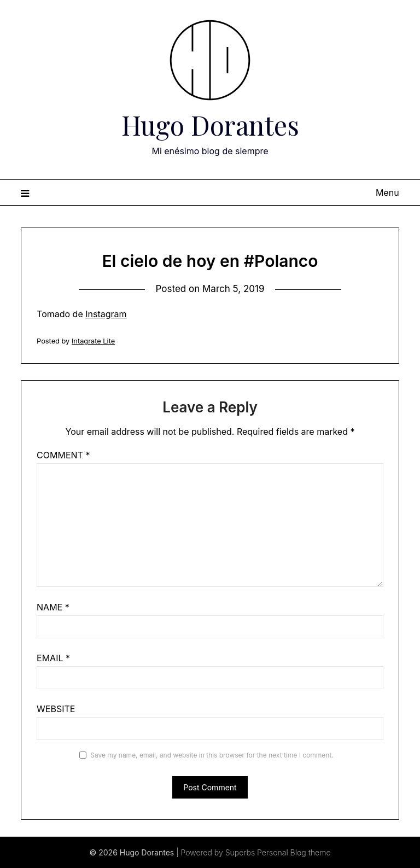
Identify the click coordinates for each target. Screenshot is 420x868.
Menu (387, 193)
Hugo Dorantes (210, 125)
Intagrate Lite (93, 341)
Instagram (106, 314)
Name (53, 607)
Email (53, 658)
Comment (63, 455)
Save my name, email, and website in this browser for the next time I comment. (212, 755)
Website (56, 709)
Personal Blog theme (294, 852)
